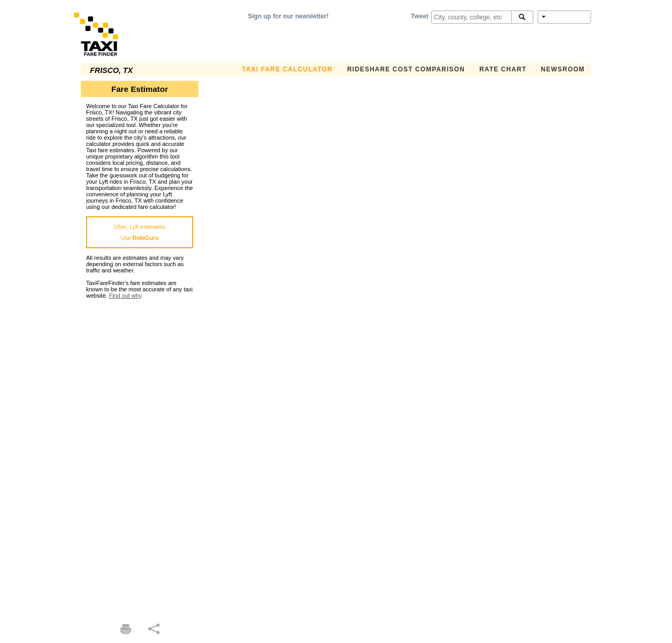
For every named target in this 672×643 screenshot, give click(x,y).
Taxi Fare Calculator (287, 69)
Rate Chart (503, 69)
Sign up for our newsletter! (288, 16)
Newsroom (563, 69)
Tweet (420, 16)
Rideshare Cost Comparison (406, 69)
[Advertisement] (140, 456)
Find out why (125, 296)
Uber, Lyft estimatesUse (140, 232)
